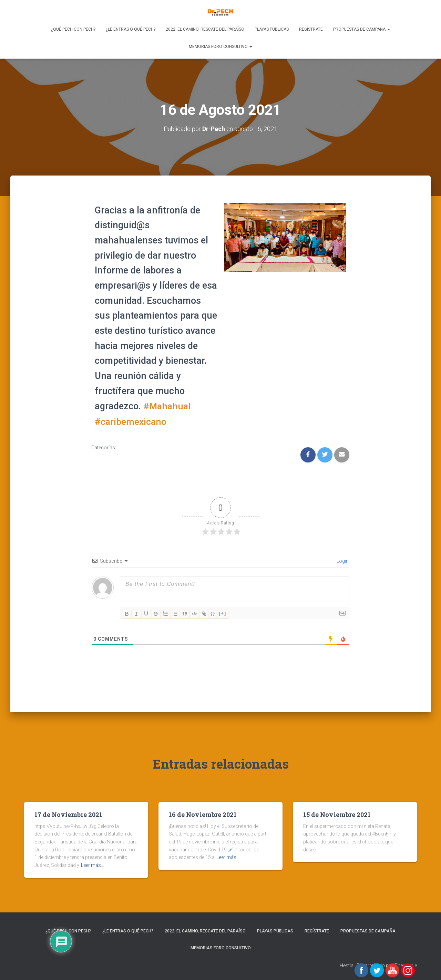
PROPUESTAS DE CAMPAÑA (362, 29)
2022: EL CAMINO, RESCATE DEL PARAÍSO (205, 29)
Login (342, 560)
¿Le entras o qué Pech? (131, 29)
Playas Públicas (272, 29)
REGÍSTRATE (311, 29)
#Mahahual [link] (168, 406)
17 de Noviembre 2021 (68, 813)
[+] (223, 612)
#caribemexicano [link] (131, 421)
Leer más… (93, 864)
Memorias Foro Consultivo (220, 47)
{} (213, 612)
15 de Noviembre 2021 (337, 813)
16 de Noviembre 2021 (203, 813)
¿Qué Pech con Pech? (73, 29)
